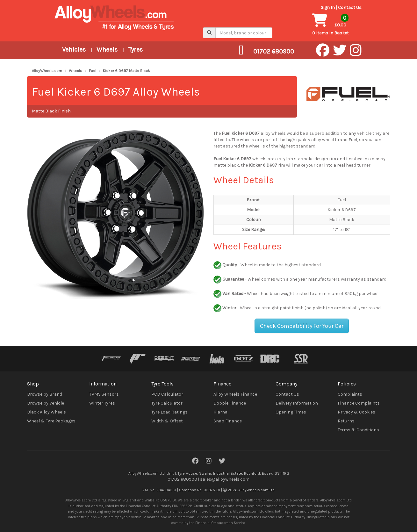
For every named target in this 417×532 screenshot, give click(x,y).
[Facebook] (195, 461)
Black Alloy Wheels (47, 412)
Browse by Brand (45, 394)
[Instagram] (209, 461)
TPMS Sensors (104, 394)
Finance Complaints (359, 403)
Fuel (93, 71)
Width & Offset (167, 421)
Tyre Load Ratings (169, 412)
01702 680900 (182, 479)
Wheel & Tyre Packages (51, 421)
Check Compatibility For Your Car (302, 326)
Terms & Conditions (358, 430)
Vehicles (74, 50)
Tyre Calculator (167, 403)
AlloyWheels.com (47, 71)
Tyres (136, 50)
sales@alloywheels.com (225, 479)
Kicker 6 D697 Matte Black (126, 71)
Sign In (328, 7)
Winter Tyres (102, 403)
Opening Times (291, 412)
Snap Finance (228, 421)
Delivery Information (297, 403)
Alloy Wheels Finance (235, 394)
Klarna (220, 412)
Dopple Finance (230, 403)
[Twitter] (222, 461)
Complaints (350, 394)
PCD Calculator (167, 394)
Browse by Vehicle (46, 403)
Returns (346, 421)
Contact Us (350, 7)
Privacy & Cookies (356, 412)
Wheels (107, 50)
